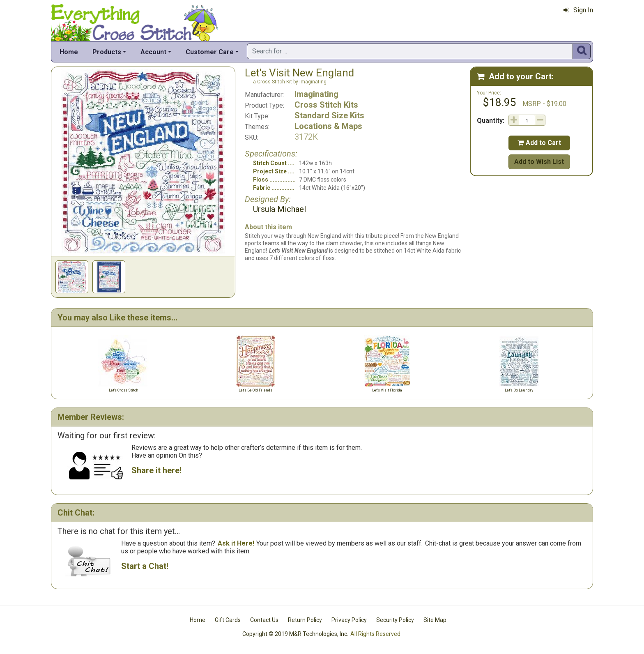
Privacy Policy (349, 620)
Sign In (578, 10)
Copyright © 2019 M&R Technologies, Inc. (295, 634)
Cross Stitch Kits (326, 105)
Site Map (435, 620)
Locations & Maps (328, 126)
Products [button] (107, 52)
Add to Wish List (539, 162)
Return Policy (305, 620)
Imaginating (316, 94)
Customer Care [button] (210, 52)
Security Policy (395, 620)
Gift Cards (228, 620)
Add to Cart (539, 143)
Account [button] (153, 52)
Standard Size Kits (329, 115)
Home (69, 52)
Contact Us (264, 620)
